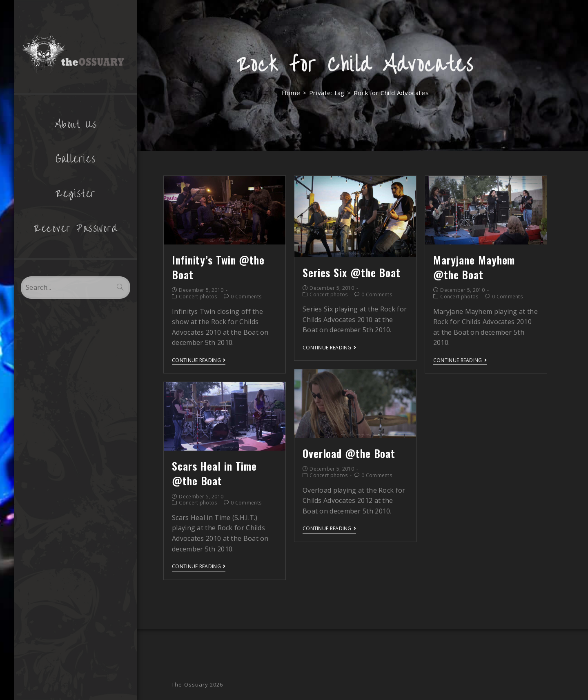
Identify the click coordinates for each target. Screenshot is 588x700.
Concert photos (198, 297)
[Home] (291, 93)
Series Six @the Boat (352, 272)
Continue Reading (199, 361)
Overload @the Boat (349, 453)
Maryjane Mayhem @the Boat (474, 267)
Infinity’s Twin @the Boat (218, 267)
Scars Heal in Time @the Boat (214, 473)
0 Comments (246, 297)
